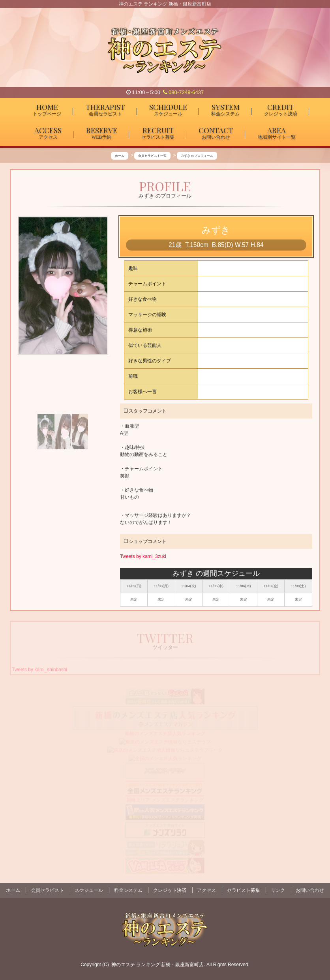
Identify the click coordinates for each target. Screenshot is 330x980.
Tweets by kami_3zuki (143, 557)
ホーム (13, 890)
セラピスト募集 (244, 890)
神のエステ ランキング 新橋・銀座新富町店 (158, 965)
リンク (278, 890)
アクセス (206, 890)
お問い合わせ (310, 890)
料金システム (128, 890)
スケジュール (89, 890)
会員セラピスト (47, 890)
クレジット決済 (170, 890)
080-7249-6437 (183, 92)
